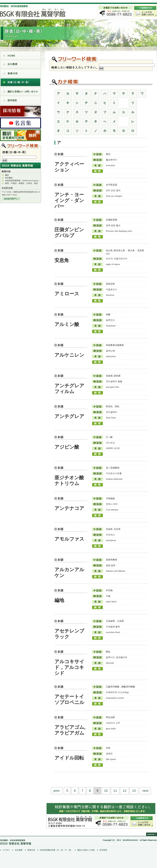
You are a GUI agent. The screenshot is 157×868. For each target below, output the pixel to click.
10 (106, 791)
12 (124, 791)
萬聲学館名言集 (21, 123)
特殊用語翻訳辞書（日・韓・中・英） (56, 850)
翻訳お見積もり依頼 (86, 850)
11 (115, 791)
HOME (21, 55)
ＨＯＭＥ (6, 850)
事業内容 (21, 73)
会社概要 (21, 64)
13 (134, 791)
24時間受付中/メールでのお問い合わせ (142, 821)
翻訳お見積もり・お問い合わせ (21, 91)
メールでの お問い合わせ (145, 11)
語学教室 (21, 100)
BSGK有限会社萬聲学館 (22, 13)
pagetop (152, 834)
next (145, 791)
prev (57, 791)
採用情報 (21, 111)
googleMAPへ (11, 199)
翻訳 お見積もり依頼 (21, 135)
